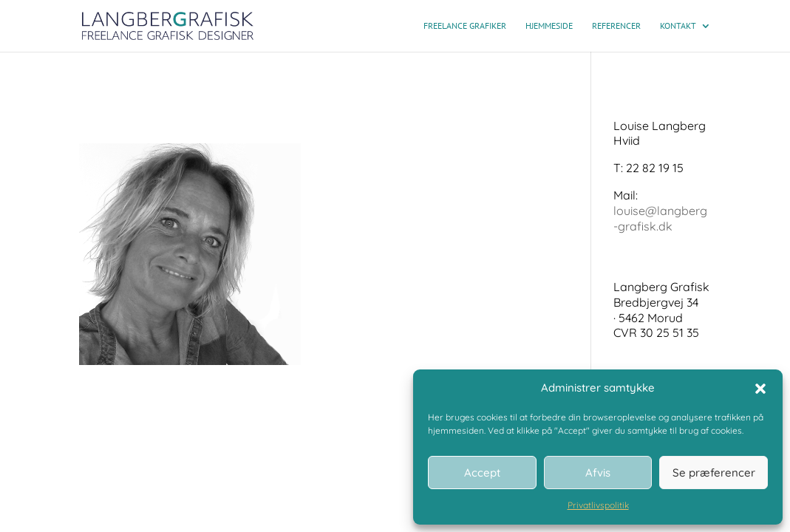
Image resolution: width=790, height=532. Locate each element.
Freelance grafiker (465, 26)
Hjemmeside (549, 26)
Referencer (616, 26)
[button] (760, 389)
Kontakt (678, 26)
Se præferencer (714, 473)
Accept (482, 473)
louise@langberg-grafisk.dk (660, 218)
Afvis (598, 473)
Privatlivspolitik (598, 505)
